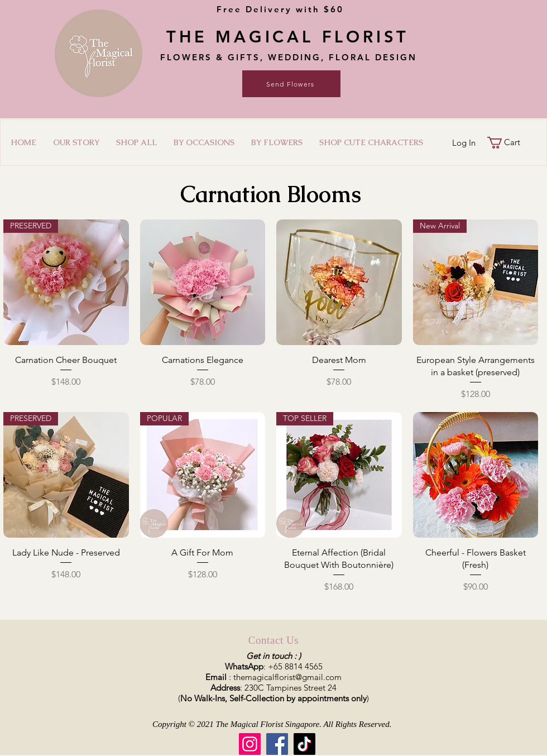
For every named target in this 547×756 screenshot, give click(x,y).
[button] (204, 142)
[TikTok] (304, 744)
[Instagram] (250, 744)
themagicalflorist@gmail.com (287, 677)
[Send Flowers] (291, 84)
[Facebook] (277, 744)
